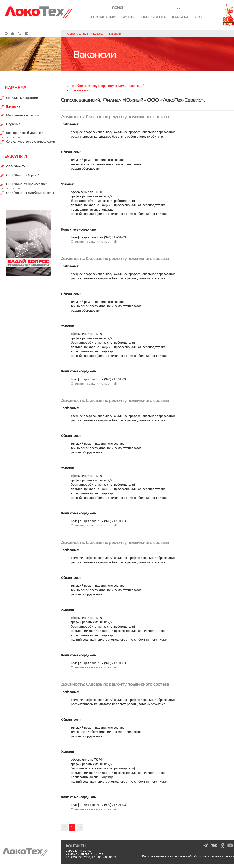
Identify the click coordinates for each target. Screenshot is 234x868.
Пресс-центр (154, 17)
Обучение (13, 124)
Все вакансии (81, 90)
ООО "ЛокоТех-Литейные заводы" (31, 193)
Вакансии (115, 34)
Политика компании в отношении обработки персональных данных (188, 856)
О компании (103, 17)
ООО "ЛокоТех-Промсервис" (27, 184)
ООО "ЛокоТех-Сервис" (23, 175)
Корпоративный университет (27, 133)
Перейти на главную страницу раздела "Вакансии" (107, 86)
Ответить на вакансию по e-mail (94, 242)
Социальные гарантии (22, 98)
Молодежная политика (23, 115)
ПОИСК (146, 8)
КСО (198, 17)
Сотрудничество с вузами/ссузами (31, 142)
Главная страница (77, 34)
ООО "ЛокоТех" (17, 167)
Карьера (180, 17)
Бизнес (128, 17)
